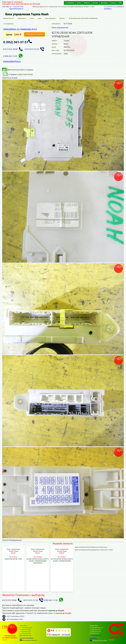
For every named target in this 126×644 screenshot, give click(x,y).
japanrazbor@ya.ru (12, 61)
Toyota (32, 18)
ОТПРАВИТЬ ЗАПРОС (34, 34)
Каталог (87, 3)
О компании (70, 3)
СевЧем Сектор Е (8, 18)
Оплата (95, 3)
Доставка (104, 3)
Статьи (113, 3)
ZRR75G (62, 18)
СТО (120, 3)
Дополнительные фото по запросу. (18, 70)
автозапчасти (22, 18)
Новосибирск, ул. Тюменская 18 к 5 (20, 29)
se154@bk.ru (108, 9)
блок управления (50, 18)
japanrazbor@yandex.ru (16, 9)
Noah (40, 18)
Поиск (79, 3)
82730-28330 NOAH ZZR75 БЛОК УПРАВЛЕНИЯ (83, 18)
